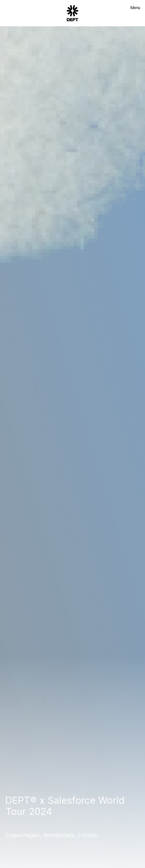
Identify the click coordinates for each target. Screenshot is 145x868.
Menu (135, 8)
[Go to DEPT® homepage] (73, 13)
